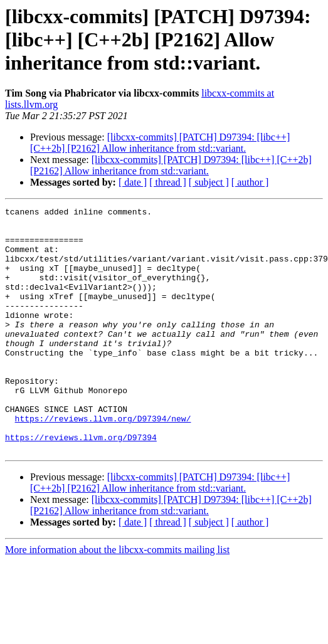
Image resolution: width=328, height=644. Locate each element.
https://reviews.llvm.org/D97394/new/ (103, 462)
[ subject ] (209, 182)
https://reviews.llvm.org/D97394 (81, 484)
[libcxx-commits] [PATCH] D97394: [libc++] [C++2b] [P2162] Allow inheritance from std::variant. (160, 143)
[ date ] (133, 182)
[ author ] (250, 182)
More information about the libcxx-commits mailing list (117, 599)
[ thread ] (168, 182)
